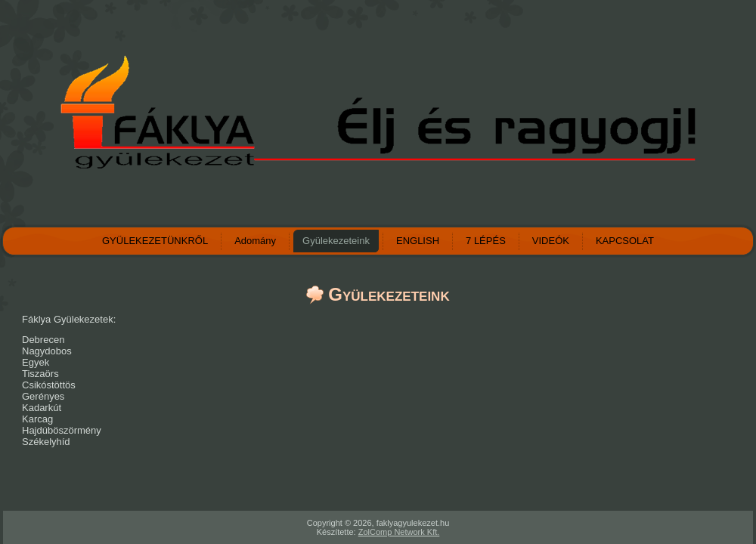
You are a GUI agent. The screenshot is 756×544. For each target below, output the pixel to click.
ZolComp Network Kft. (399, 532)
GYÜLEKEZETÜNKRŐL (155, 241)
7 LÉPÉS (486, 241)
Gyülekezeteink (336, 241)
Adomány (255, 241)
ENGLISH (418, 241)
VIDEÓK (551, 241)
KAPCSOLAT (625, 241)
